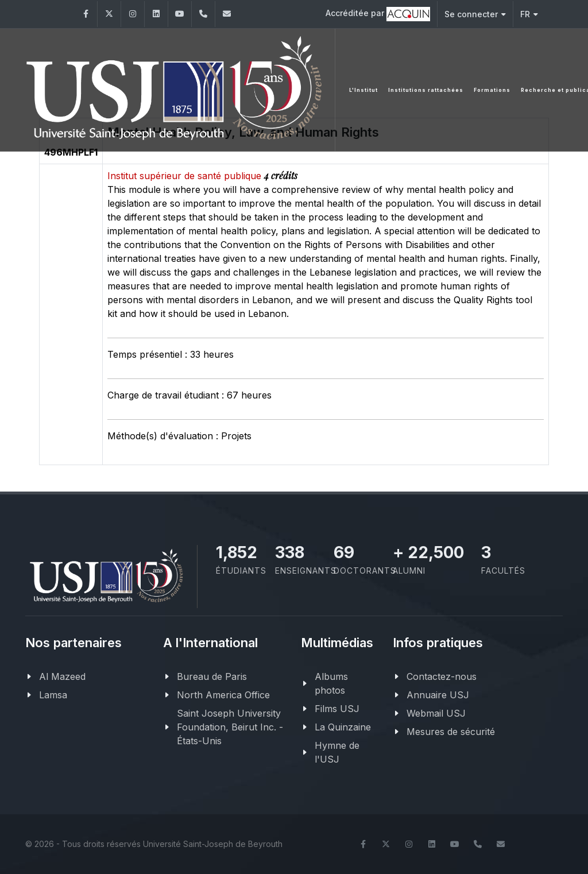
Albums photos (331, 683)
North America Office (223, 695)
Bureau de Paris (212, 676)
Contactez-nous (442, 676)
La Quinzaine (343, 727)
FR (529, 14)
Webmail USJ (436, 713)
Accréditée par (378, 14)
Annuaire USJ (438, 695)
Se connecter (475, 14)
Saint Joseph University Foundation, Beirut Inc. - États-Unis (230, 727)
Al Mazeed (62, 676)
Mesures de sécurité (451, 732)
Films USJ (337, 709)
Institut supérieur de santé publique (186, 176)
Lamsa (53, 695)
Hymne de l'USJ (337, 752)
